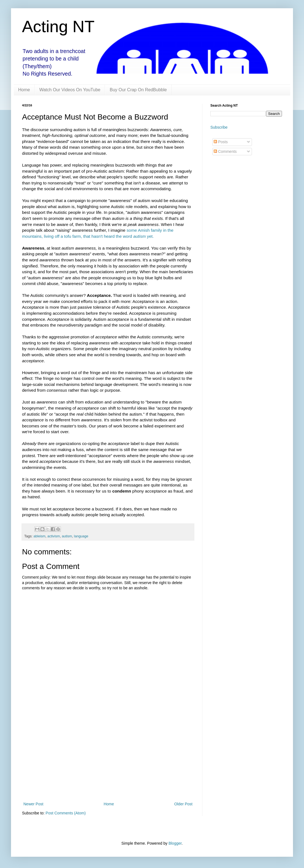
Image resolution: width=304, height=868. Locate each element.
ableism (40, 536)
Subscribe (219, 127)
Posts (221, 142)
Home (24, 90)
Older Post (183, 804)
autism (67, 536)
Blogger (175, 843)
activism (54, 536)
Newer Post (33, 804)
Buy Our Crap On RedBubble (138, 90)
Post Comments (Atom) (66, 813)
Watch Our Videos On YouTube (70, 90)
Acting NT (58, 27)
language (81, 536)
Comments (225, 151)
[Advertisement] (108, 755)
